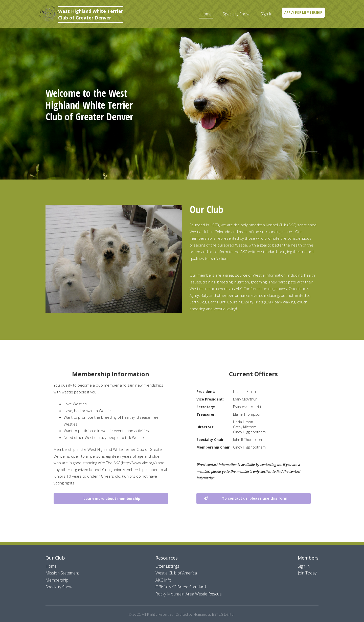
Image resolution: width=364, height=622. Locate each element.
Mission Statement (62, 573)
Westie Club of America (176, 573)
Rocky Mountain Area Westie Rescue (189, 594)
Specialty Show (236, 14)
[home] (81, 15)
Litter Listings (167, 566)
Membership (57, 580)
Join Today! (308, 573)
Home (206, 14)
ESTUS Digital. (224, 614)
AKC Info (163, 580)
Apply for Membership (303, 13)
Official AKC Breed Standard (181, 587)
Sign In (267, 14)
